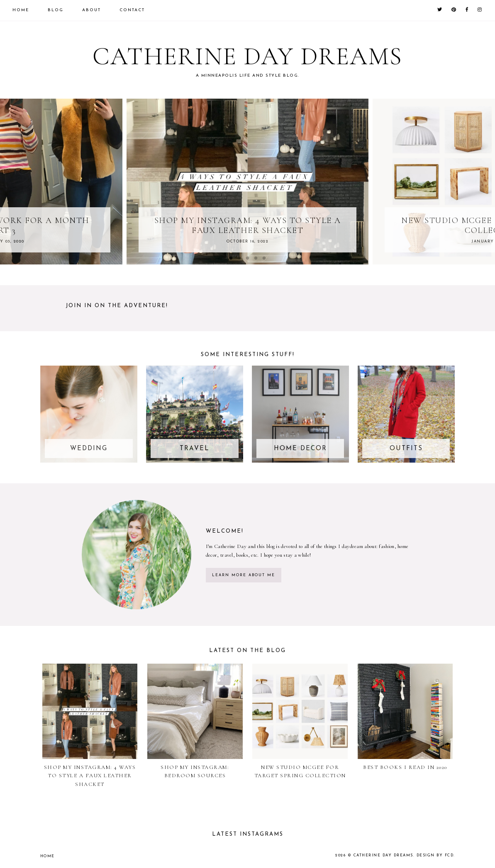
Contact (132, 10)
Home (21, 10)
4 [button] (256, 258)
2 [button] (239, 258)
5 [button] (264, 258)
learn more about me (244, 575)
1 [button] (231, 258)
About (91, 10)
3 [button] (248, 258)
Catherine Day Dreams (383, 855)
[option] (247, 182)
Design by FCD (435, 855)
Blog (56, 10)
